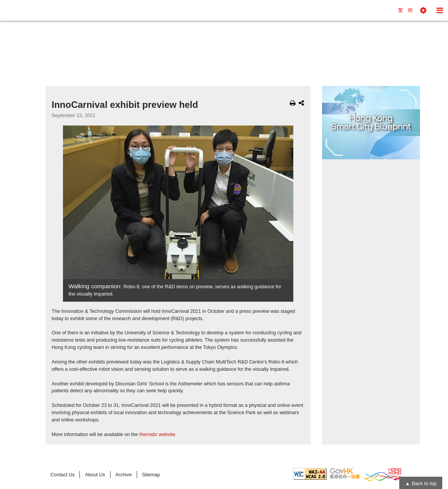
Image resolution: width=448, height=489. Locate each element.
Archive (123, 475)
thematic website (157, 434)
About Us (95, 475)
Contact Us (62, 475)
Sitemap (151, 475)
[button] (423, 10)
